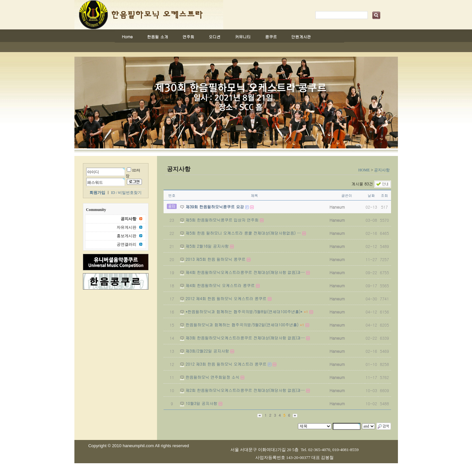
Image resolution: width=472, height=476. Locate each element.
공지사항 (382, 170)
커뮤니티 (243, 37)
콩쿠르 (271, 37)
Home (127, 37)
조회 (384, 195)
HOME (364, 170)
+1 (306, 312)
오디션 (215, 37)
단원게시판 (301, 37)
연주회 (188, 37)
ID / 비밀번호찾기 (127, 193)
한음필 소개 (158, 37)
